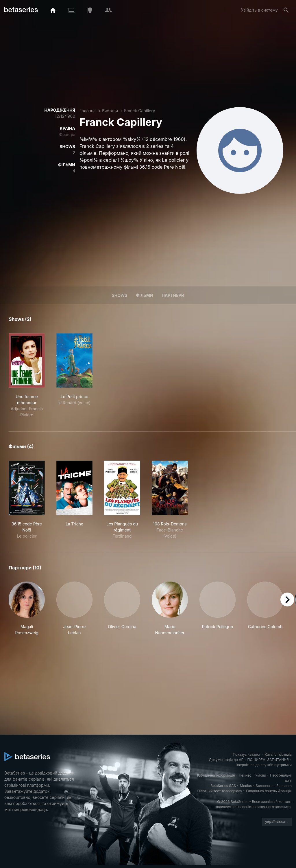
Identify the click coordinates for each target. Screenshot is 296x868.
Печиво (245, 775)
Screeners (264, 786)
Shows (120, 295)
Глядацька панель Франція (269, 791)
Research (284, 786)
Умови (261, 775)
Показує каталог (247, 754)
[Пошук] (286, 10)
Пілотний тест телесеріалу (220, 791)
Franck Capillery (139, 111)
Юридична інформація (216, 775)
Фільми (144, 295)
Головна (88, 111)
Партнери (173, 295)
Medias (246, 786)
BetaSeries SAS (223, 786)
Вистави (110, 111)
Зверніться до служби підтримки (264, 765)
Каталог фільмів (278, 754)
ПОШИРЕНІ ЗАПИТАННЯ (268, 760)
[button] (27, 609)
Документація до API (226, 760)
